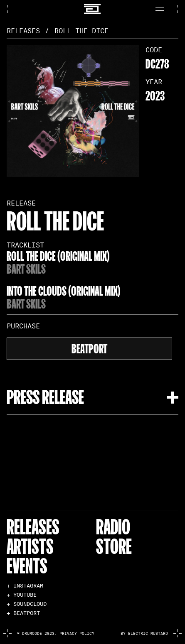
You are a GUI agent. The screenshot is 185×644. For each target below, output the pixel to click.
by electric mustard (144, 634)
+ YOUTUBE (22, 595)
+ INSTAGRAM (25, 586)
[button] (162, 9)
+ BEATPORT (23, 613)
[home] (92, 9)
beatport (89, 348)
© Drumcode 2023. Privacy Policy (56, 634)
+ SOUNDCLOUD (27, 604)
